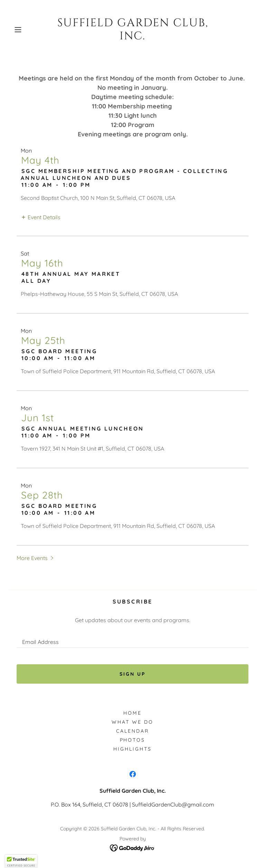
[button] (29, 30)
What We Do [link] (132, 722)
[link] (132, 30)
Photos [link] (133, 740)
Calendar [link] (132, 731)
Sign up (132, 674)
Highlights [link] (132, 749)
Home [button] (132, 713)
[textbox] (132, 639)
